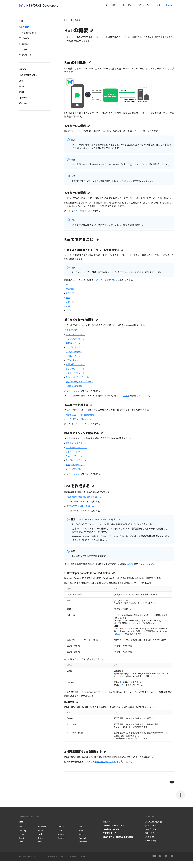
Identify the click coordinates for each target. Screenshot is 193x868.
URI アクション (75, 459)
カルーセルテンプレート (80, 384)
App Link (23, 98)
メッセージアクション (79, 454)
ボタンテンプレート (78, 376)
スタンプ (72, 300)
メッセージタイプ (30, 33)
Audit (60, 837)
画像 (70, 305)
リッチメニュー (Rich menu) (81, 426)
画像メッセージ (76, 350)
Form (41, 837)
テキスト (72, 292)
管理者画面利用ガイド (108, 769)
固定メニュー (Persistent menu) (83, 422)
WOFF (22, 92)
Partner (61, 834)
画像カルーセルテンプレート (82, 389)
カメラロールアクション (80, 467)
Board (21, 845)
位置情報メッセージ (78, 371)
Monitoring (62, 841)
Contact (22, 841)
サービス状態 (151, 848)
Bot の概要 (24, 27)
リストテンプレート (78, 380)
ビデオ (71, 317)
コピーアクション (77, 476)
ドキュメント (127, 5)
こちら (138, 131)
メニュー (23, 50)
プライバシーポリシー (54, 863)
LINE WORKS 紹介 (152, 829)
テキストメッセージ (78, 341)
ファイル (72, 309)
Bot (69, 20)
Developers (149, 844)
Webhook (23, 103)
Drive (40, 845)
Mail (40, 849)
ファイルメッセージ (78, 354)
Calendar (42, 834)
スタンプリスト (26, 55)
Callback (25, 44)
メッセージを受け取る (109, 287)
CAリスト (123, 641)
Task (40, 841)
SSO (21, 81)
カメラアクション (77, 463)
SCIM (21, 86)
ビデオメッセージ (77, 367)
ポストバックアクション (80, 450)
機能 (114, 5)
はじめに (23, 70)
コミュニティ (144, 5)
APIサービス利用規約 (77, 863)
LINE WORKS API (27, 75)
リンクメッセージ (77, 359)
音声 (70, 313)
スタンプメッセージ (78, 346)
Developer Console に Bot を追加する (86, 504)
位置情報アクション (78, 472)
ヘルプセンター (152, 836)
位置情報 (72, 296)
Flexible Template (76, 393)
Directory (23, 837)
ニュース (103, 5)
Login (169, 5)
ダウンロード (151, 833)
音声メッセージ (76, 363)
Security (61, 845)
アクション (24, 38)
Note (21, 849)
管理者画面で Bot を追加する (83, 513)
